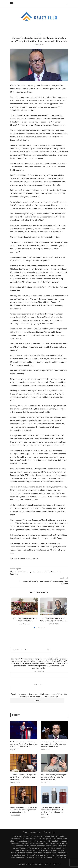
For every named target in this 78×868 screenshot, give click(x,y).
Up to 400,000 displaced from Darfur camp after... (25, 620)
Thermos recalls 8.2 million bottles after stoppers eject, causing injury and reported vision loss (52, 811)
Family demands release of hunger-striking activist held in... (53, 620)
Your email (39, 687)
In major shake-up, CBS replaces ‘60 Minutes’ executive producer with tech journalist (23, 810)
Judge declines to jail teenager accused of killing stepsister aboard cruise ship (53, 777)
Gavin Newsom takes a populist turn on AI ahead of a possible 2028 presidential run (54, 744)
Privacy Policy (50, 832)
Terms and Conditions (31, 832)
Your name (39, 674)
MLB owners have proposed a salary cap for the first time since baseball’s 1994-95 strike (24, 744)
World (39, 34)
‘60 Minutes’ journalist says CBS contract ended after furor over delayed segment (23, 777)
